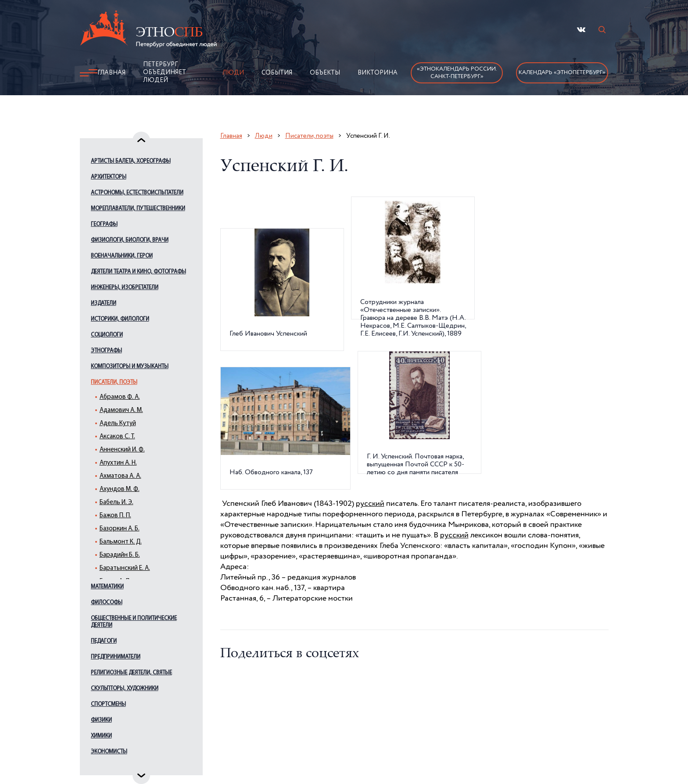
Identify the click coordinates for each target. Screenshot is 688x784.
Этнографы (106, 351)
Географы (104, 224)
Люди (233, 73)
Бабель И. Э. (116, 503)
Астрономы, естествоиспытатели (137, 193)
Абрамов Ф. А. (120, 397)
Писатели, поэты (114, 382)
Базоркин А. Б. (120, 529)
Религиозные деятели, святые (131, 673)
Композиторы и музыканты (130, 367)
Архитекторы (109, 177)
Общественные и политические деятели (134, 622)
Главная (111, 73)
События (277, 73)
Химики (101, 736)
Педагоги (104, 641)
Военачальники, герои (122, 256)
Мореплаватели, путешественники (138, 209)
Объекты (325, 73)
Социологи (107, 335)
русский (370, 504)
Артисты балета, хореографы (131, 161)
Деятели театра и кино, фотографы (138, 272)
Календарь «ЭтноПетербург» (562, 73)
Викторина (378, 73)
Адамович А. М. (121, 410)
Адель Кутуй (118, 424)
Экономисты (109, 752)
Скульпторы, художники (125, 689)
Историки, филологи (120, 319)
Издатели (104, 303)
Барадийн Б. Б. (120, 555)
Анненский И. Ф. (122, 450)
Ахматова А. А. (120, 476)
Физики (101, 720)
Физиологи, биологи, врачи (130, 240)
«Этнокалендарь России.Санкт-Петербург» (457, 73)
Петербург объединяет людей (165, 72)
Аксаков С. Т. (117, 437)
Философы (107, 603)
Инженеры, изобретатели (125, 288)
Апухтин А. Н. (118, 463)
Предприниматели (116, 657)
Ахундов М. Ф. (120, 489)
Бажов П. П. (115, 516)
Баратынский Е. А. (125, 568)
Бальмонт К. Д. (121, 542)
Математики (107, 587)
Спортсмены (108, 704)
